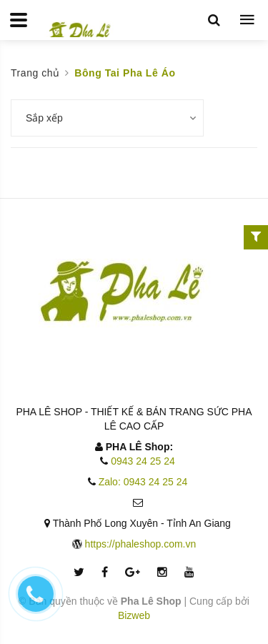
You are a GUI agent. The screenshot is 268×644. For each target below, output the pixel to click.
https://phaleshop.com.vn (141, 544)
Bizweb (134, 615)
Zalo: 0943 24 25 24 (143, 482)
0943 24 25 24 (143, 461)
